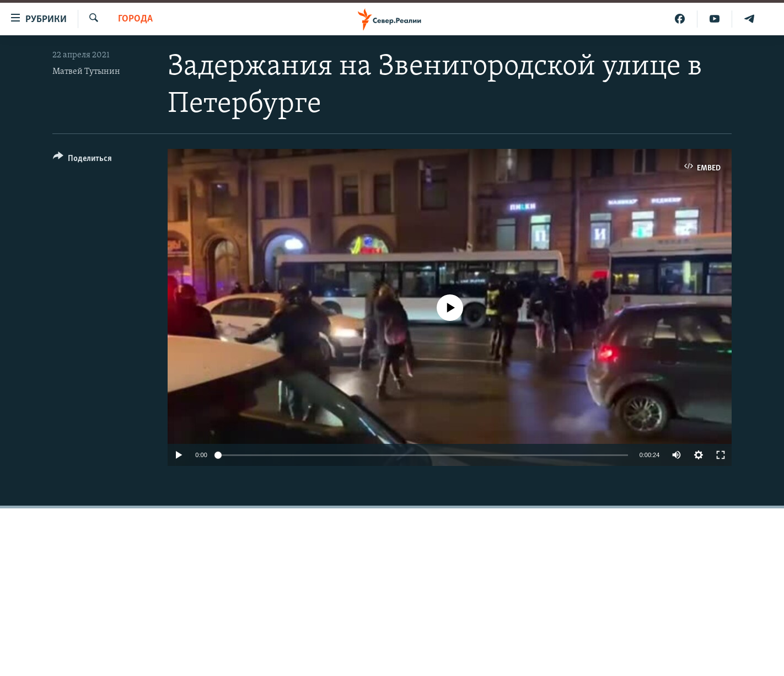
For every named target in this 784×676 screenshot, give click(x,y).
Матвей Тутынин (86, 72)
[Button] (82, 160)
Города (135, 19)
